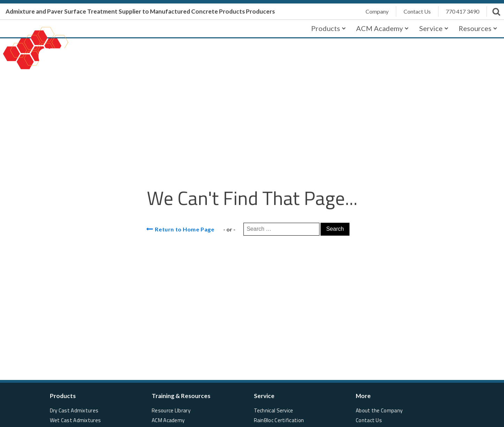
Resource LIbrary (171, 410)
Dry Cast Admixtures (74, 410)
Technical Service (274, 410)
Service (434, 28)
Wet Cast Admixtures (76, 420)
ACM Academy (382, 28)
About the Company (379, 410)
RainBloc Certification (279, 420)
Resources (478, 28)
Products (328, 28)
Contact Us (369, 420)
